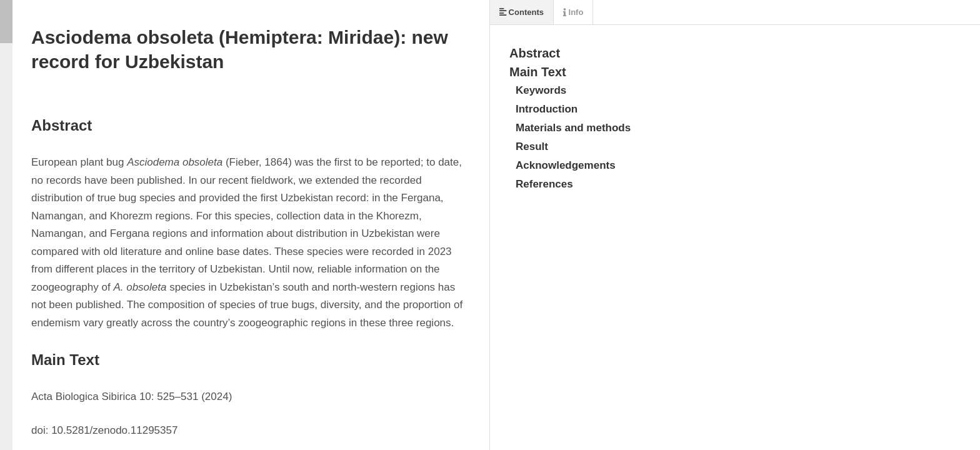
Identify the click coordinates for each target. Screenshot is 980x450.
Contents (522, 12)
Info (573, 12)
